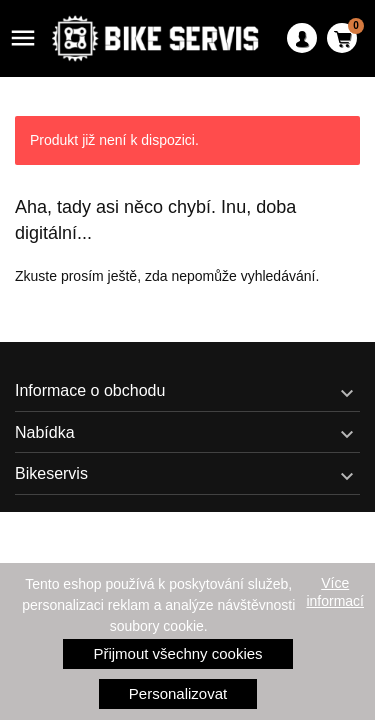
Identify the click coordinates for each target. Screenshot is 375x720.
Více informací (335, 592)
